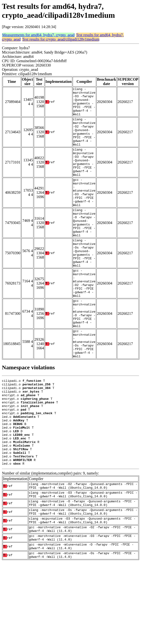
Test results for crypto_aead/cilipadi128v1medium (61, 39)
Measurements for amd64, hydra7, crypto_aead (38, 35)
